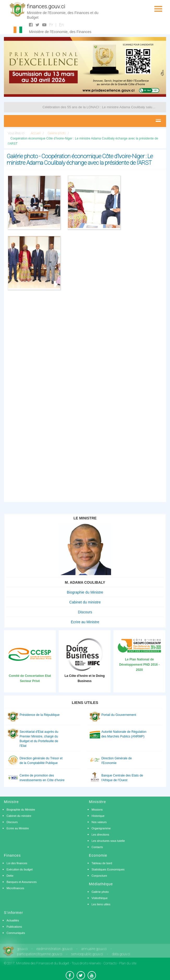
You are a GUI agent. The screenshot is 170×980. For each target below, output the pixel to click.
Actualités (13, 920)
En (62, 25)
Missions (97, 810)
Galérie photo (100, 892)
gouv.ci (22, 949)
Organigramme (101, 828)
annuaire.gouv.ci (94, 949)
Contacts (97, 847)
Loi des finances (17, 863)
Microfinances (15, 888)
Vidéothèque (100, 898)
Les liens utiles (101, 904)
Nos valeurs (99, 822)
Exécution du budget (20, 869)
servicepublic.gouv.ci (87, 954)
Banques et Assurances (22, 882)
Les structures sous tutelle (108, 841)
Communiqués (16, 933)
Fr (51, 25)
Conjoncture (99, 876)
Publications (14, 927)
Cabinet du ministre (85, 602)
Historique (98, 816)
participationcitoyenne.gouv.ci (40, 954)
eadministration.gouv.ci (54, 949)
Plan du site (128, 963)
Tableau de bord (102, 863)
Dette (10, 876)
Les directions (100, 835)
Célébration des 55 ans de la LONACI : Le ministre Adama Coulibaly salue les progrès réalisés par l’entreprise (99, 107)
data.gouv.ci (121, 954)
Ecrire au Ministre (85, 622)
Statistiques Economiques (108, 869)
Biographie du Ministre (85, 592)
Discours (85, 612)
